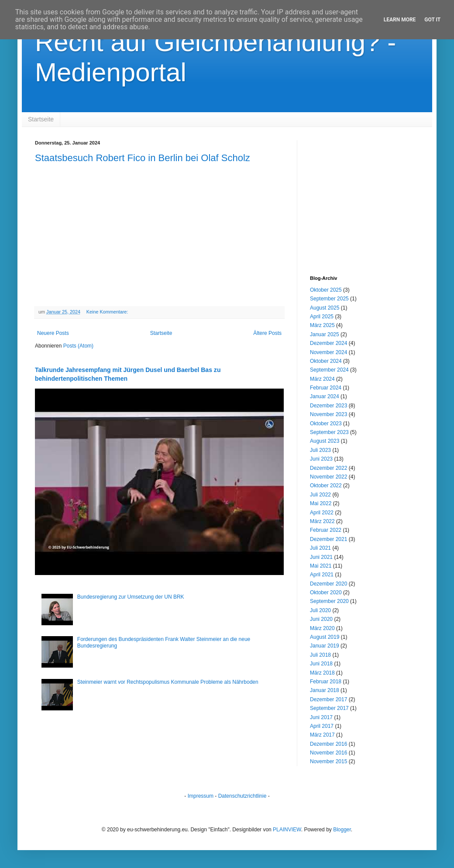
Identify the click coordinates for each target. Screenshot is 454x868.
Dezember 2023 (328, 406)
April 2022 (322, 513)
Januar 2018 (325, 690)
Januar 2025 (325, 334)
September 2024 (329, 370)
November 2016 (328, 753)
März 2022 (322, 521)
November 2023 (328, 414)
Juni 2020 (321, 619)
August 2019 (325, 637)
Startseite (41, 119)
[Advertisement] (365, 195)
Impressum (201, 796)
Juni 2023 (321, 459)
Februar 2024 (326, 388)
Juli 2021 (320, 548)
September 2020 (329, 601)
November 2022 (328, 477)
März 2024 (322, 379)
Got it (432, 20)
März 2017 (322, 735)
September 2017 (329, 708)
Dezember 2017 (328, 699)
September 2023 (329, 432)
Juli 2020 (320, 610)
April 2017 (322, 726)
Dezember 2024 (328, 343)
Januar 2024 (325, 396)
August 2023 (325, 441)
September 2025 (329, 299)
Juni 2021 (321, 557)
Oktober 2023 (326, 424)
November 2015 (328, 761)
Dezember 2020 (328, 584)
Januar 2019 (325, 646)
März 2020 (322, 628)
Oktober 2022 (326, 486)
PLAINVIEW (287, 830)
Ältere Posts (267, 333)
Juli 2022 (320, 495)
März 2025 (322, 325)
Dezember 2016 (328, 744)
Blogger (342, 830)
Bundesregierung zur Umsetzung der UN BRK (131, 597)
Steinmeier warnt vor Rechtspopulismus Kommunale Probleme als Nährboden (168, 682)
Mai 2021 (321, 566)
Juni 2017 (321, 717)
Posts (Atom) (78, 346)
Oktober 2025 (326, 290)
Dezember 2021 (328, 539)
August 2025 (325, 308)
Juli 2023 (320, 450)
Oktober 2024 (326, 361)
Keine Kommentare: (108, 312)
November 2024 (328, 352)
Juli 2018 (320, 655)
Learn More (400, 20)
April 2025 (322, 317)
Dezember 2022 (328, 468)
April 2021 (322, 575)
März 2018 (322, 673)
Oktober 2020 (326, 592)
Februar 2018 (326, 682)
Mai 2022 (321, 503)
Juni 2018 (321, 664)
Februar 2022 (326, 530)
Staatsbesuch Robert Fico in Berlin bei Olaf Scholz (143, 158)
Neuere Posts (53, 333)
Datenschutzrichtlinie (242, 796)
